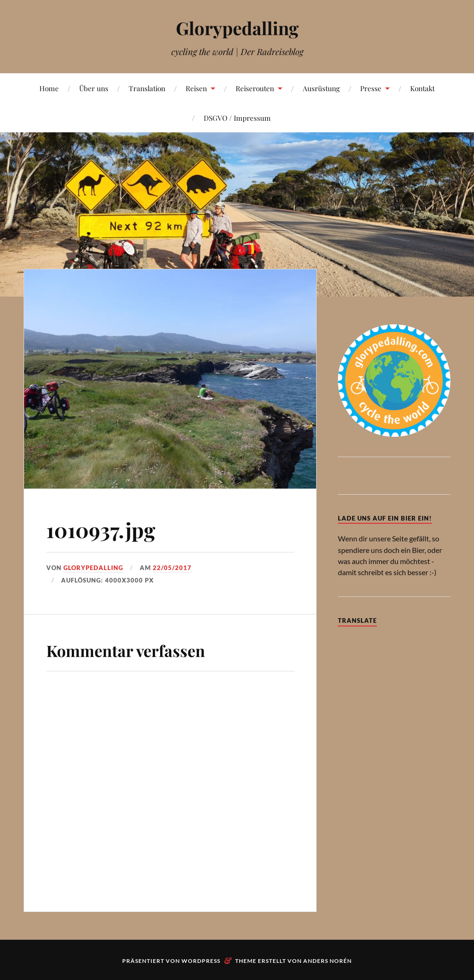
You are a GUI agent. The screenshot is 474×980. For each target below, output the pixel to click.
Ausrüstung (321, 88)
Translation (147, 88)
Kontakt (422, 88)
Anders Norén (327, 961)
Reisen (196, 88)
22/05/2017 (172, 568)
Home (49, 88)
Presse (371, 88)
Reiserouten (255, 88)
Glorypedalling (237, 28)
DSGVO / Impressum (237, 118)
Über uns (94, 88)
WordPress (201, 961)
